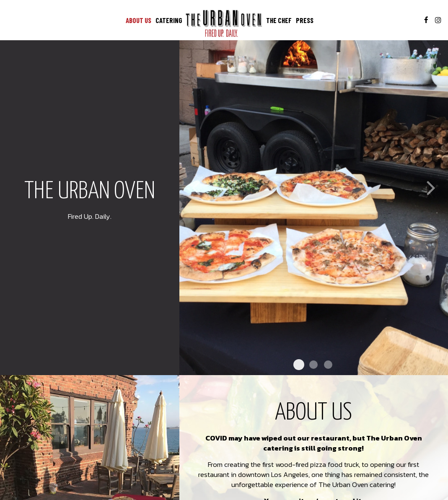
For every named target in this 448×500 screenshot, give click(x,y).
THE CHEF (279, 20)
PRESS (305, 20)
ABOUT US (139, 20)
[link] (224, 23)
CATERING (169, 20)
